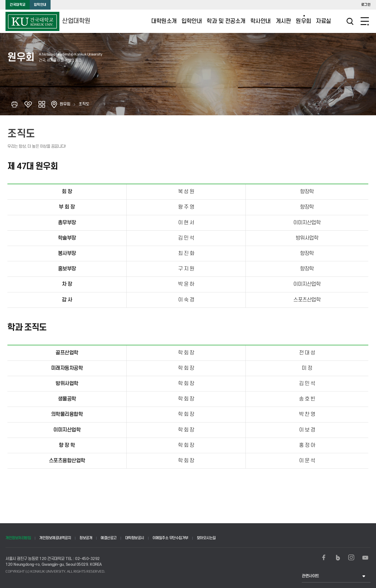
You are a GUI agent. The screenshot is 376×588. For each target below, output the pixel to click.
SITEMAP (365, 21)
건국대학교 (18, 5)
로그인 (366, 5)
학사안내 (261, 21)
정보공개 (86, 538)
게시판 (283, 21)
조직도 (84, 104)
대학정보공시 (135, 538)
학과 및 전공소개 (226, 21)
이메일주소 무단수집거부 (170, 538)
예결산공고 (109, 538)
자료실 (324, 21)
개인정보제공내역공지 (55, 538)
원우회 (303, 21)
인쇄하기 (14, 104)
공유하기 (42, 104)
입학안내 (40, 5)
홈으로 (54, 104)
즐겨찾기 (28, 104)
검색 (342, 21)
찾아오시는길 (206, 538)
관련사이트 (310, 576)
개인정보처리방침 (18, 538)
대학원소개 (164, 21)
